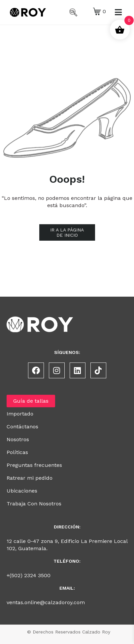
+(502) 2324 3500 (29, 575)
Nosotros (18, 439)
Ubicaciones (22, 491)
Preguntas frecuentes (34, 465)
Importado (20, 414)
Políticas (17, 452)
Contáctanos (22, 427)
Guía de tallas (31, 401)
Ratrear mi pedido (30, 478)
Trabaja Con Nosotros (34, 504)
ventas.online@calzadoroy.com (46, 602)
